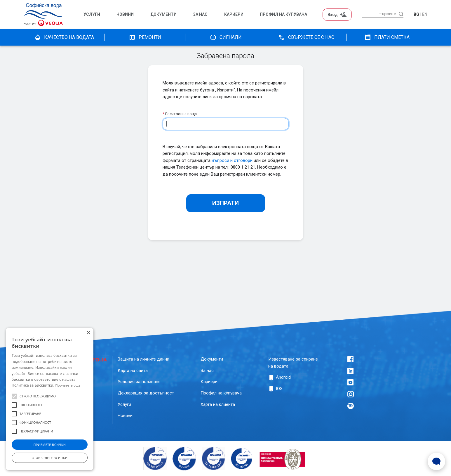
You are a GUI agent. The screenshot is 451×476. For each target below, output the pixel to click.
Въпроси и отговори (232, 160)
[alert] (50, 399)
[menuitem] (97, 15)
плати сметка (387, 37)
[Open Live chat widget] (436, 461)
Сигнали (226, 37)
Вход (337, 15)
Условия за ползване (139, 382)
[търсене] (379, 14)
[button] (14, 396)
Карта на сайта (133, 371)
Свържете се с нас (306, 37)
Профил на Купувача (283, 14)
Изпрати (225, 203)
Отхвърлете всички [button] (50, 458)
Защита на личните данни (143, 359)
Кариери (234, 14)
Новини (125, 14)
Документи (163, 14)
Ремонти (145, 37)
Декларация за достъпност (146, 393)
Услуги (92, 14)
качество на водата (64, 37)
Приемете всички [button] (49, 445)
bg (416, 14)
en (425, 14)
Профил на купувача (221, 393)
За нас (200, 14)
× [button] (88, 333)
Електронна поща (180, 114)
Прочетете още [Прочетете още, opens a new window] (68, 385)
